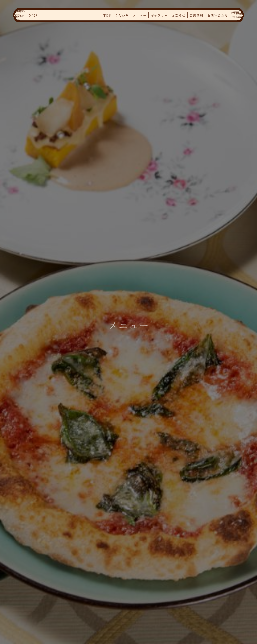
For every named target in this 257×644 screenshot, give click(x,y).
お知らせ (179, 15)
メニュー (140, 15)
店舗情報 (196, 15)
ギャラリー (159, 15)
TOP (107, 15)
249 (33, 15)
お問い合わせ (218, 15)
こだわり (122, 15)
